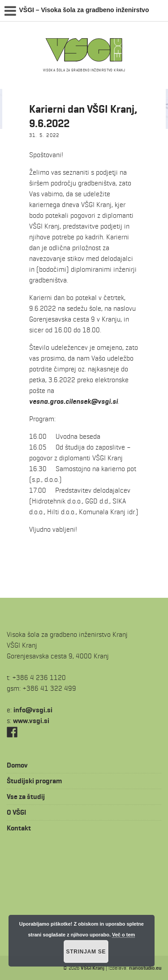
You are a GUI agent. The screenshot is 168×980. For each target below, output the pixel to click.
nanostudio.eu (145, 968)
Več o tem (123, 935)
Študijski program (34, 781)
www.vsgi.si (31, 721)
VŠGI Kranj (93, 968)
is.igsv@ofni (33, 710)
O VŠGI (16, 812)
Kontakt (19, 828)
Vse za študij (26, 797)
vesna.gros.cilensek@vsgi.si (73, 401)
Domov (17, 765)
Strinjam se (86, 952)
